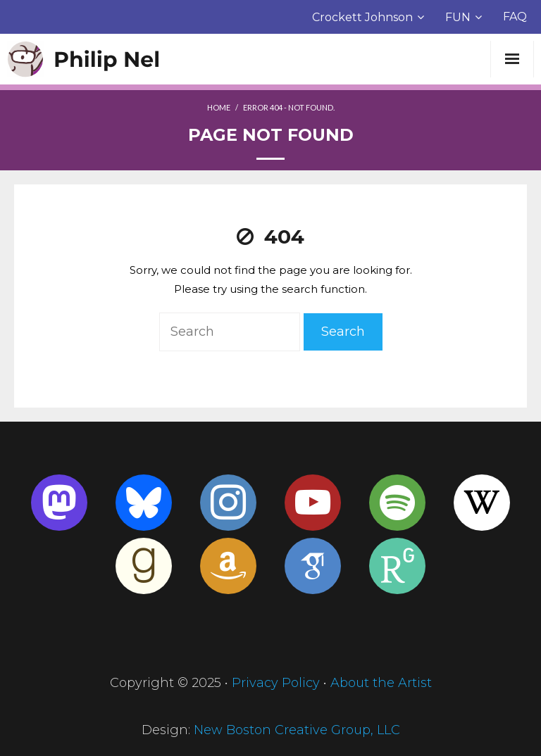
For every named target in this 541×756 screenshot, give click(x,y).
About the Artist (381, 683)
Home (219, 107)
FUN (458, 17)
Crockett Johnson (362, 17)
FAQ (515, 17)
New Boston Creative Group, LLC (297, 730)
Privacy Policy (276, 683)
